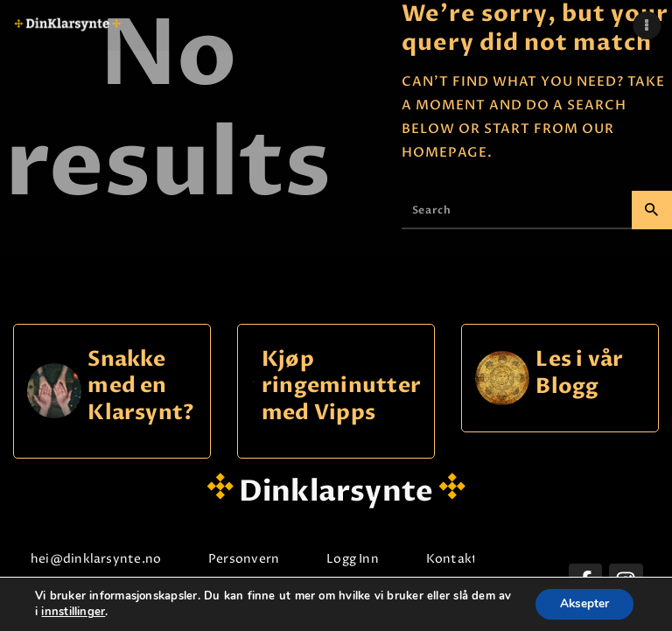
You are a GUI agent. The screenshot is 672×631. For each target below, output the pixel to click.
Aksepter (582, 603)
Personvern (244, 559)
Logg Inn (353, 559)
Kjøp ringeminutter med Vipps (341, 387)
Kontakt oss (464, 559)
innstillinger (90, 612)
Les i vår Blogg (579, 373)
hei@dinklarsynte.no (96, 559)
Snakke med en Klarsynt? (141, 387)
